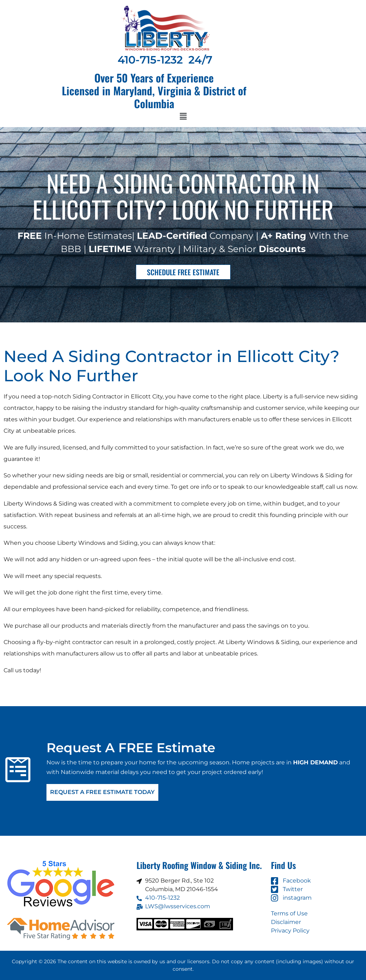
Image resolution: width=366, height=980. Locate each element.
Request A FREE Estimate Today (102, 792)
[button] (183, 117)
